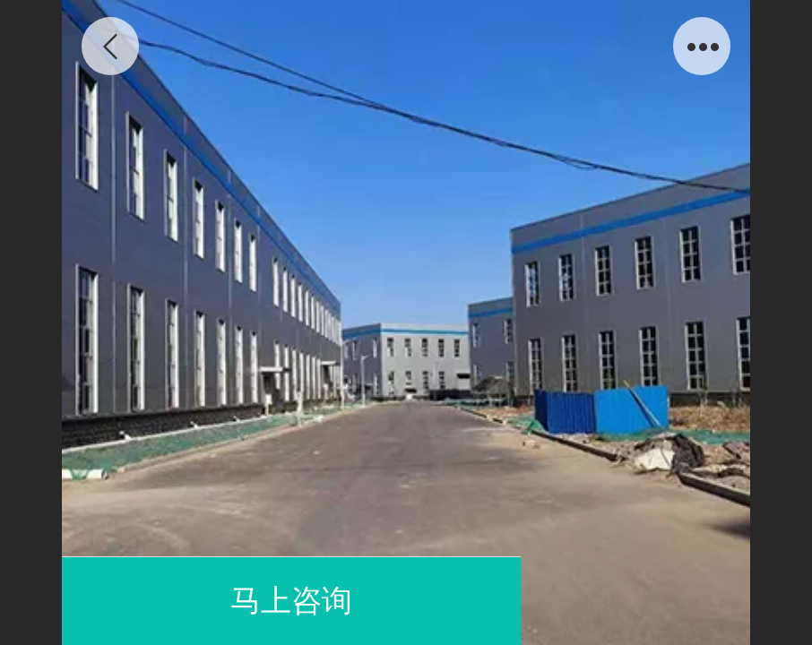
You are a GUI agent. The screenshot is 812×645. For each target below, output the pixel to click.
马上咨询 (291, 601)
